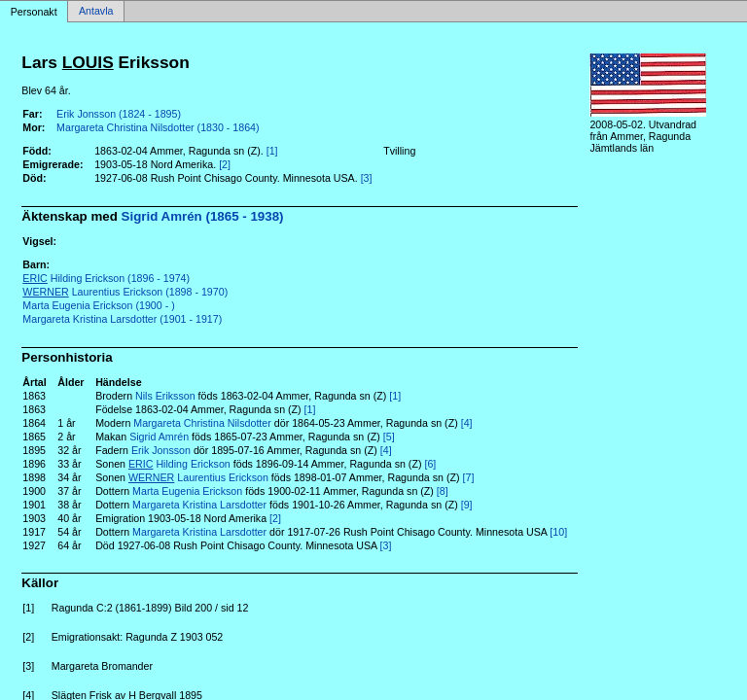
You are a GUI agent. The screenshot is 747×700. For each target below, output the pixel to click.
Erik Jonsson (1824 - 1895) (119, 114)
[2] (225, 164)
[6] (430, 464)
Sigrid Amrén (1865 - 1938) (203, 216)
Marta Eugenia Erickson (187, 491)
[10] (558, 532)
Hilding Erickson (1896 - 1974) (106, 278)
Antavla (96, 12)
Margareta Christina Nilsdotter (202, 423)
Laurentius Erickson (198, 477)
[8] (443, 491)
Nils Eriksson (165, 396)
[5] (389, 437)
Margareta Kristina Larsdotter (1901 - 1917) (122, 319)
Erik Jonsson (161, 450)
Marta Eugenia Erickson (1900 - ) (98, 305)
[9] (467, 505)
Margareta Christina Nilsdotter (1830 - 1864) (158, 127)
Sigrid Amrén (159, 437)
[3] (367, 178)
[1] (272, 151)
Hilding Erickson (179, 464)
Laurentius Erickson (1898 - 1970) (125, 292)
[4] (467, 423)
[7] (469, 477)
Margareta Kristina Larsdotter (199, 505)
